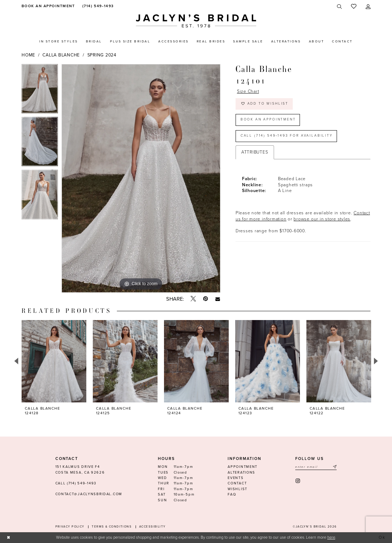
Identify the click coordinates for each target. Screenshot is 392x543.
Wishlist (238, 489)
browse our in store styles (322, 219)
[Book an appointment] (47, 6)
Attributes (255, 152)
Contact (237, 483)
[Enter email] (316, 467)
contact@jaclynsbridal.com (89, 494)
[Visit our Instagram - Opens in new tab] (298, 481)
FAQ (232, 494)
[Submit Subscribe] (334, 467)
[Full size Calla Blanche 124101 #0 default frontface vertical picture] (141, 178)
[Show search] (340, 7)
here (331, 537)
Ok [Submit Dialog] (382, 537)
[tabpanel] (40, 90)
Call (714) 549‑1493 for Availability (287, 136)
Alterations (241, 473)
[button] (368, 7)
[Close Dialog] (9, 538)
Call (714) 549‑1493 (76, 483)
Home (28, 55)
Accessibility (152, 527)
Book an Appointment (268, 120)
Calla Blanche (61, 55)
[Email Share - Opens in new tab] (218, 299)
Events (236, 478)
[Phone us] (97, 6)
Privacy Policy (70, 527)
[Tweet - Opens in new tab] (193, 299)
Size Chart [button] (248, 91)
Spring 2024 (102, 55)
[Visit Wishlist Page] (354, 7)
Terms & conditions (112, 527)
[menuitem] (47, 6)
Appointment (243, 467)
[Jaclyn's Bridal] (196, 21)
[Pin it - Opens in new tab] (206, 299)
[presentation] (54, 361)
